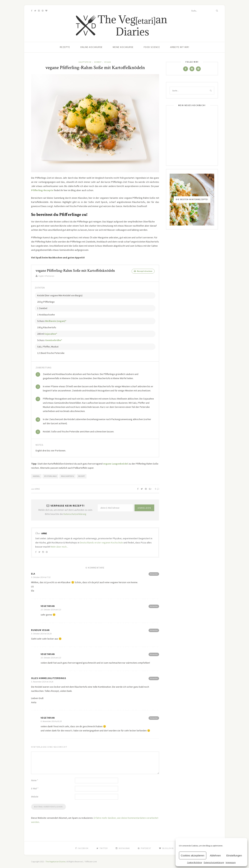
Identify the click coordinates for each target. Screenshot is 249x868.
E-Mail (35, 788)
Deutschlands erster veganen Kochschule (101, 542)
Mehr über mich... (59, 546)
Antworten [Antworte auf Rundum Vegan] (154, 630)
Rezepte (65, 47)
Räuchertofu (68, 476)
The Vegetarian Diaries (56, 861)
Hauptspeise (85, 62)
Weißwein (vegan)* (56, 321)
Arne (37, 489)
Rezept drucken (143, 271)
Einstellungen (234, 855)
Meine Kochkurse (123, 47)
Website (35, 796)
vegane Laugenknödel (116, 463)
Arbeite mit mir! (180, 47)
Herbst (98, 62)
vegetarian (48, 606)
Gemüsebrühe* (54, 340)
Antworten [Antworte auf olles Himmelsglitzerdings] (154, 678)
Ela (33, 574)
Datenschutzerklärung (214, 862)
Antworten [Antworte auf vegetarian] (154, 606)
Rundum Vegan (40, 630)
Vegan (108, 62)
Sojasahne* (51, 334)
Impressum (231, 862)
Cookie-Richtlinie (195, 862)
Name (34, 780)
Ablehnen (215, 855)
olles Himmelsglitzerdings (49, 678)
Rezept (82, 476)
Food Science (152, 47)
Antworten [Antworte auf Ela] (154, 574)
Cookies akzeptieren (193, 855)
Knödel (36, 476)
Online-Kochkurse (91, 47)
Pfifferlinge (50, 476)
